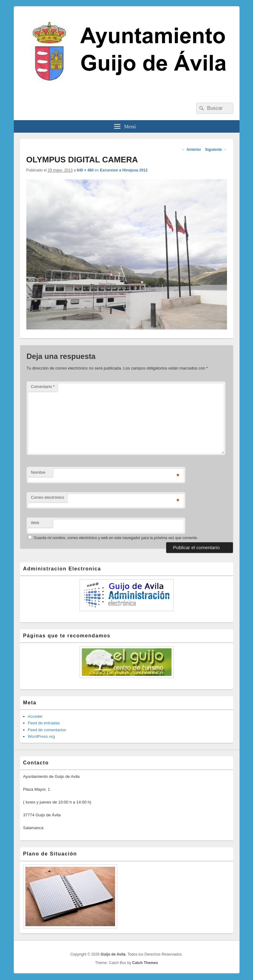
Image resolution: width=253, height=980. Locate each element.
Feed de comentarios (47, 730)
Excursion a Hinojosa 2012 (124, 170)
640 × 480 (85, 170)
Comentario (43, 387)
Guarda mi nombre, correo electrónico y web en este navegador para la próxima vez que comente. (116, 538)
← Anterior (192, 150)
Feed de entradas (44, 723)
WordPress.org (41, 736)
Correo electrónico (48, 497)
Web (35, 523)
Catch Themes (145, 963)
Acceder (35, 716)
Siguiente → (216, 150)
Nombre (38, 472)
